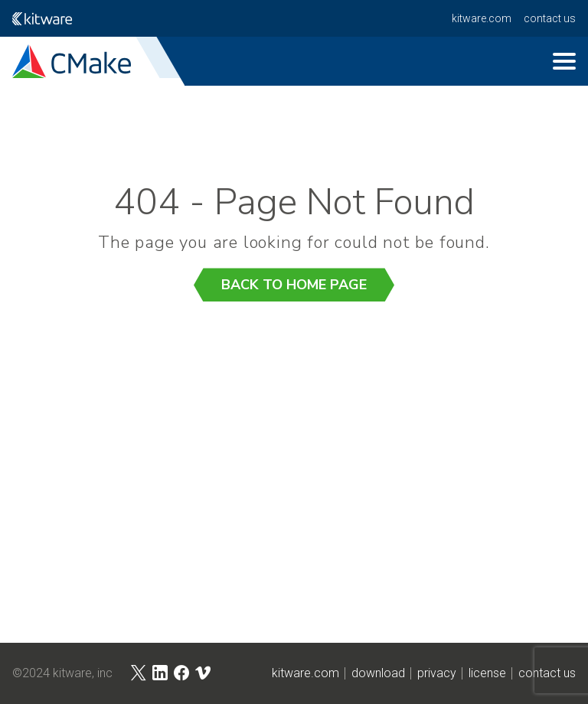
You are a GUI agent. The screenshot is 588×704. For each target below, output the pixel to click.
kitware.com (482, 18)
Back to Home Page (294, 285)
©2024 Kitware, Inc (62, 673)
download (378, 673)
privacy (437, 673)
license (487, 673)
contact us (550, 18)
